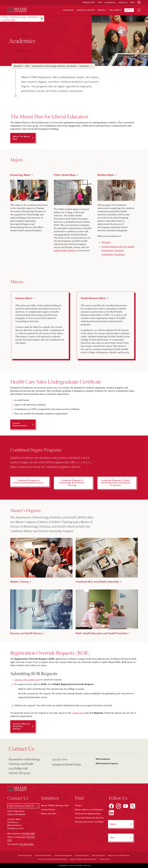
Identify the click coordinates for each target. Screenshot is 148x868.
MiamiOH (18, 66)
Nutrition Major (106, 175)
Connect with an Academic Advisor (21, 726)
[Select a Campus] (23, 806)
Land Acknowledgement (63, 855)
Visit (100, 2)
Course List (78, 713)
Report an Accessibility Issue (119, 855)
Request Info (89, 2)
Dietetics (106, 242)
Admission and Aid (86, 10)
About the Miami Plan (21, 138)
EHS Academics (103, 759)
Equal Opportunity (25, 855)
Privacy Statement (82, 855)
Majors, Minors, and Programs (89, 810)
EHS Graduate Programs (107, 764)
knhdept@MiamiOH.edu (67, 764)
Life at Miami (115, 10)
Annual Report (48, 810)
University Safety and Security (89, 818)
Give (132, 2)
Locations (109, 2)
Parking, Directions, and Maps (89, 822)
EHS (27, 66)
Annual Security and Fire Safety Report (53, 859)
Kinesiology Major (20, 175)
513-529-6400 (27, 844)
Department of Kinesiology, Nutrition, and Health (54, 66)
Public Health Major (65, 175)
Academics (68, 10)
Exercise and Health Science (26, 633)
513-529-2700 (60, 759)
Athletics (102, 10)
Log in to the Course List (27, 679)
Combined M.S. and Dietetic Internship (97, 582)
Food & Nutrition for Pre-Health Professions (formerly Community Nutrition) (118, 250)
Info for (122, 2)
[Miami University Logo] (17, 10)
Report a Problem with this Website (83, 859)
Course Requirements (20, 424)
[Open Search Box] (139, 3)
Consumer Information (43, 855)
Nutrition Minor (24, 298)
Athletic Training (19, 582)
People (78, 806)
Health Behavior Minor (93, 298)
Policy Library (105, 859)
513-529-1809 (28, 834)
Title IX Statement (98, 855)
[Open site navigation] (139, 10)
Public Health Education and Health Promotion (102, 633)
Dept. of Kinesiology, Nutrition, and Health (20, 19)
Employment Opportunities (88, 814)
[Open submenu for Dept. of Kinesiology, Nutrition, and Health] (42, 19)
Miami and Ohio (49, 814)
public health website (65, 250)
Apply (129, 10)
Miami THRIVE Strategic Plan (55, 806)
